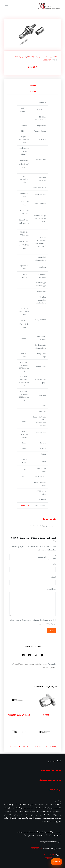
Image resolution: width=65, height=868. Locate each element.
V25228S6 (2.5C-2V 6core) (19, 715)
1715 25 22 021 (50, 855)
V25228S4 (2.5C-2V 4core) (46, 747)
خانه (57, 57)
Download (25, 505)
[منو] (6, 6)
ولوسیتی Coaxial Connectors (24, 664)
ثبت (51, 631)
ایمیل (53, 577)
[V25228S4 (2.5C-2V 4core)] (46, 732)
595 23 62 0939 (37, 848)
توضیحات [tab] (33, 85)
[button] (42, 655)
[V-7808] (46, 700)
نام (54, 564)
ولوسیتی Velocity (35, 57)
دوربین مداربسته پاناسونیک (50, 780)
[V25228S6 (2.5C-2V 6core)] (19, 700)
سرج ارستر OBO (55, 790)
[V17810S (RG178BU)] (19, 732)
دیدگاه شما (50, 589)
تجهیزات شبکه (48, 57)
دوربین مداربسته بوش (51, 770)
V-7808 (46, 715)
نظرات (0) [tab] (32, 91)
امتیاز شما (54, 557)
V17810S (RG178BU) (19, 747)
